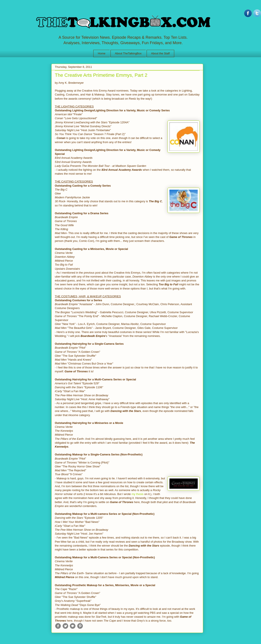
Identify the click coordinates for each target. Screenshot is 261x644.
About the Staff (160, 53)
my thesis (138, 494)
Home (102, 53)
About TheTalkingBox (128, 53)
